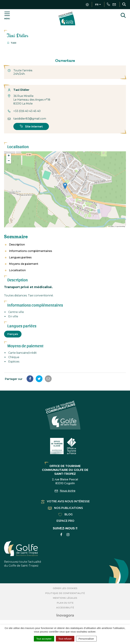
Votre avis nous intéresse (65, 501)
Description (17, 245)
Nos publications (65, 508)
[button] (65, 186)
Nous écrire (65, 491)
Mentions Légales (65, 598)
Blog (65, 514)
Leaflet (111, 226)
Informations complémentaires (31, 251)
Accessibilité (65, 607)
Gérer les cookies (65, 588)
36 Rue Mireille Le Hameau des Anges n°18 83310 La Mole (32, 100)
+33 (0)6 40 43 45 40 (27, 111)
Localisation (17, 270)
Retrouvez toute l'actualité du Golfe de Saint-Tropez (23, 554)
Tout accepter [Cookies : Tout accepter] (44, 639)
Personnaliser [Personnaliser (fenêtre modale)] (86, 639)
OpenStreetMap (121, 226)
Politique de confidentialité (65, 593)
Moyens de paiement (24, 264)
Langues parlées (20, 257)
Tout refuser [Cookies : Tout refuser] (65, 639)
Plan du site (65, 603)
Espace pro (65, 521)
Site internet (31, 126)
